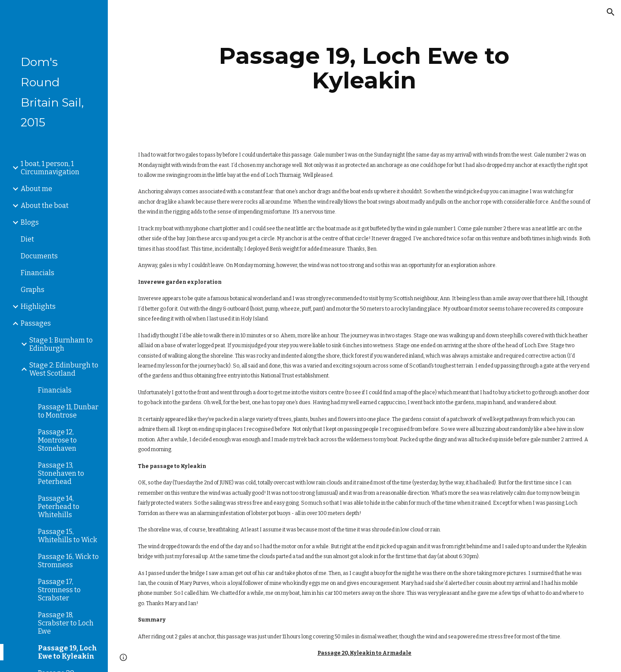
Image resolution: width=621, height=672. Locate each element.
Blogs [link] (30, 222)
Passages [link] (36, 323)
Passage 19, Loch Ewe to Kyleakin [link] (67, 652)
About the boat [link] (45, 206)
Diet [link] (27, 239)
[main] (364, 68)
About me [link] (36, 189)
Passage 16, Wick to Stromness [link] (68, 561)
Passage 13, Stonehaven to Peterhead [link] (61, 473)
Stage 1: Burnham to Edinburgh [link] (61, 344)
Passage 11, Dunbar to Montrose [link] (68, 411)
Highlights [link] (38, 306)
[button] (611, 12)
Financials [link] (38, 273)
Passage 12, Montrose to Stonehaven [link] (57, 440)
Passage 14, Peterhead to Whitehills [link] (59, 507)
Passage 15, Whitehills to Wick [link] (67, 536)
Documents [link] (39, 256)
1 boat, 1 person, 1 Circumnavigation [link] (50, 168)
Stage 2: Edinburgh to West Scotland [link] (64, 369)
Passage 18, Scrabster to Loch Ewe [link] (66, 623)
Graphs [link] (33, 290)
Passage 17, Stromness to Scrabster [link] (59, 590)
